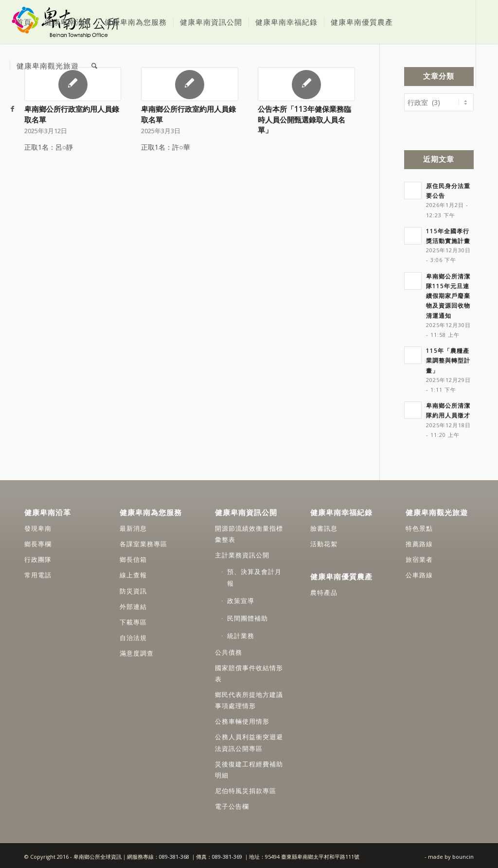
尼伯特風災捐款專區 (246, 789)
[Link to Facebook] (13, 109)
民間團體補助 (248, 617)
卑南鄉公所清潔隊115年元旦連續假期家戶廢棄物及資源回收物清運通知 (448, 294)
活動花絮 (324, 542)
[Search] (94, 66)
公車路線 (419, 573)
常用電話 (38, 573)
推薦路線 (419, 542)
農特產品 (324, 591)
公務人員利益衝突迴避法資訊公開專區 (249, 741)
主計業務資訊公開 (242, 554)
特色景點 (419, 527)
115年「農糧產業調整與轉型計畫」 (448, 359)
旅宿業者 (419, 558)
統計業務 (241, 634)
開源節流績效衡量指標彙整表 (249, 532)
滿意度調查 (137, 652)
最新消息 (133, 527)
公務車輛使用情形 (242, 720)
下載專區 (133, 621)
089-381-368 (175, 855)
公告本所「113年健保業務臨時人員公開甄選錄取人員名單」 (304, 120)
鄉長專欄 (38, 542)
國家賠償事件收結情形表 (249, 672)
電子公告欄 (232, 805)
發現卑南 (38, 527)
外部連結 (133, 605)
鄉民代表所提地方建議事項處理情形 (249, 699)
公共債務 (229, 651)
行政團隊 (38, 558)
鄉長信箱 (133, 558)
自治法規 (133, 636)
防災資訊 (133, 590)
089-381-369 (227, 855)
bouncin (463, 855)
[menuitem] (24, 22)
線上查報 (133, 573)
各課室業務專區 (143, 542)
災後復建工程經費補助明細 (249, 768)
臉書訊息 (324, 527)
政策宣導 (241, 599)
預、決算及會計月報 (254, 576)
